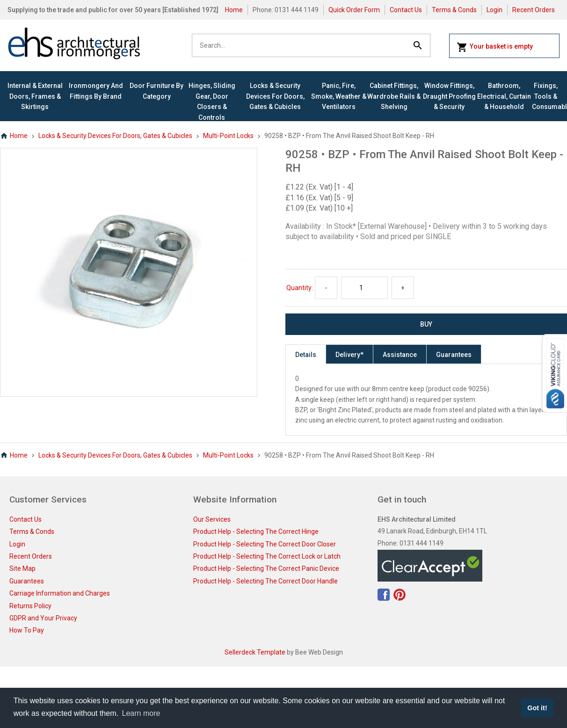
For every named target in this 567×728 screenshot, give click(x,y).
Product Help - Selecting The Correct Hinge (256, 531)
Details (306, 355)
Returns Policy (30, 606)
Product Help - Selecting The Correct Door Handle (265, 581)
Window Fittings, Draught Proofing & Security (449, 96)
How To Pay (27, 630)
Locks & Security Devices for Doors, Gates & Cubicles (275, 96)
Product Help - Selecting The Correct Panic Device (266, 568)
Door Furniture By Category (156, 91)
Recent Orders (534, 10)
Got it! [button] (537, 708)
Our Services (212, 519)
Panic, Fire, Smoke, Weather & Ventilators (339, 96)
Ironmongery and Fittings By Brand (96, 91)
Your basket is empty (495, 47)
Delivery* (349, 355)
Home (234, 10)
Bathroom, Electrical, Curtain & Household (504, 96)
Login (494, 10)
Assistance (400, 355)
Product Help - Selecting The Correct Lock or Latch (267, 556)
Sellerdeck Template (255, 652)
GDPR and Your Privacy (43, 618)
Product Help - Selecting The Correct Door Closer (265, 544)
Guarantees (454, 355)
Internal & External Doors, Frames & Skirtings (35, 96)
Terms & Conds (454, 10)
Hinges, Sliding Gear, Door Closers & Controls (212, 101)
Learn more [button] (141, 713)
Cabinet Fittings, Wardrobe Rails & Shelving (394, 96)
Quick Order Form (354, 10)
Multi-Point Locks (228, 136)
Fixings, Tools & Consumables (546, 96)
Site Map (22, 568)
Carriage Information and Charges (60, 593)
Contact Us (406, 10)
